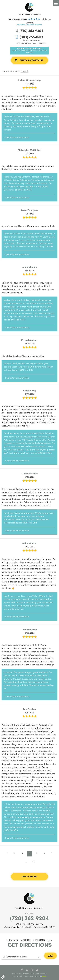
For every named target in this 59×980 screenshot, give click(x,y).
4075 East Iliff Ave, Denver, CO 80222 (31, 44)
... (25, 862)
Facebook (22, 970)
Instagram (37, 970)
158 (33, 862)
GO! (50, 956)
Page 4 (24, 71)
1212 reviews (46, 19)
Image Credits (18, 976)
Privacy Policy (28, 976)
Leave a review (30, 876)
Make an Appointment (31, 60)
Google (27, 970)
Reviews (14, 71)
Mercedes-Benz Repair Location (30, 25)
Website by (40, 976)
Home (4, 71)
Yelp (32, 970)
